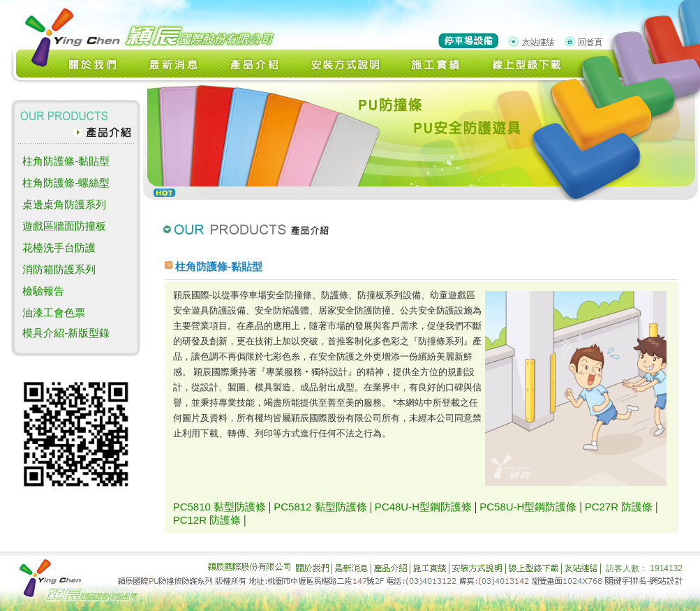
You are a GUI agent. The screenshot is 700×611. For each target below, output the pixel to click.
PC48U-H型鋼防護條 (423, 507)
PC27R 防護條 (619, 507)
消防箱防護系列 (59, 269)
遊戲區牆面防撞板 (64, 226)
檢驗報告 (43, 291)
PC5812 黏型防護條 (320, 507)
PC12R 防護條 (207, 520)
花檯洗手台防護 (59, 248)
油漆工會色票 (54, 312)
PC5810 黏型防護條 (219, 507)
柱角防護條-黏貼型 (66, 161)
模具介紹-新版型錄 (66, 333)
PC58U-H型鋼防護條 (528, 507)
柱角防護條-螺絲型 (66, 183)
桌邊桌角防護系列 (64, 204)
